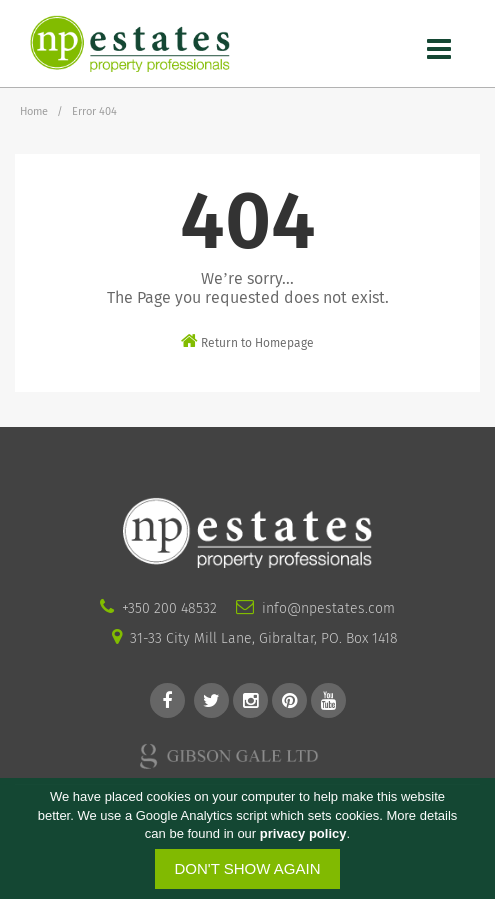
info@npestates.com (328, 608)
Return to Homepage (247, 341)
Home (34, 111)
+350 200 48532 (169, 608)
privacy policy (303, 834)
